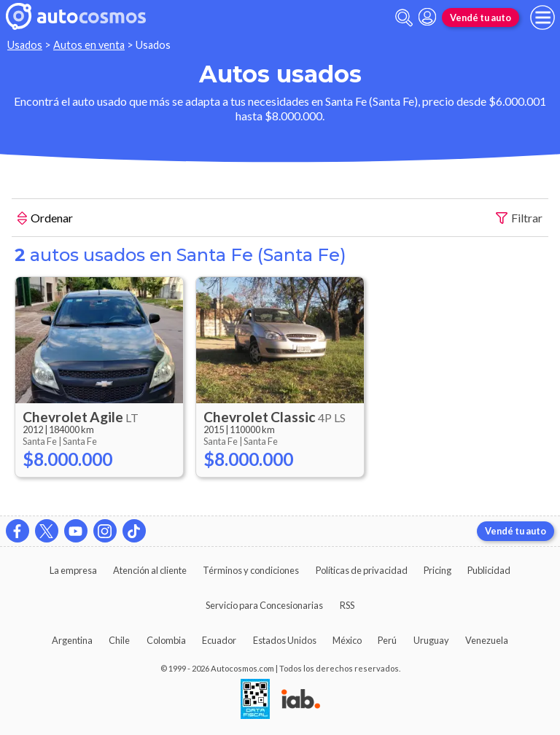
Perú (387, 640)
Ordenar (45, 219)
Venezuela (487, 640)
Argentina (72, 640)
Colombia (166, 640)
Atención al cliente (150, 570)
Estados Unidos (285, 640)
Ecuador (219, 640)
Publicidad (489, 570)
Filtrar (519, 218)
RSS (347, 605)
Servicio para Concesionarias (264, 605)
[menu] (542, 17)
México (347, 640)
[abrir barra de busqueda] (404, 18)
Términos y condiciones (251, 570)
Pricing (437, 570)
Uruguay (431, 640)
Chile (119, 640)
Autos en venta (89, 45)
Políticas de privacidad (362, 570)
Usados (25, 45)
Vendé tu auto (481, 17)
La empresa (73, 570)
